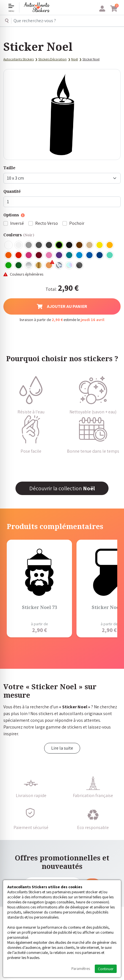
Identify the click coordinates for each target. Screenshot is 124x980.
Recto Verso (47, 223)
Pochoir (77, 223)
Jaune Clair (100, 245)
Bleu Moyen (90, 255)
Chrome (59, 265)
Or (39, 265)
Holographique (69, 265)
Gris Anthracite (49, 245)
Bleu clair (80, 255)
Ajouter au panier (62, 306)
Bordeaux (39, 255)
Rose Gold (49, 265)
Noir (59, 245)
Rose (49, 255)
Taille (9, 168)
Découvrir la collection (62, 488)
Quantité (12, 191)
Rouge (19, 255)
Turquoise (69, 255)
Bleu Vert (110, 255)
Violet (59, 255)
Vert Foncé (19, 265)
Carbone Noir (80, 265)
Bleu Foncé (100, 255)
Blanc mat (19, 245)
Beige (90, 245)
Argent (29, 265)
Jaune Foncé (110, 245)
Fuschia (29, 255)
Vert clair (9, 265)
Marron (80, 245)
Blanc (9, 245)
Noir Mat (69, 245)
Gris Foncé (39, 245)
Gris (29, 245)
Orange (9, 255)
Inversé (17, 223)
